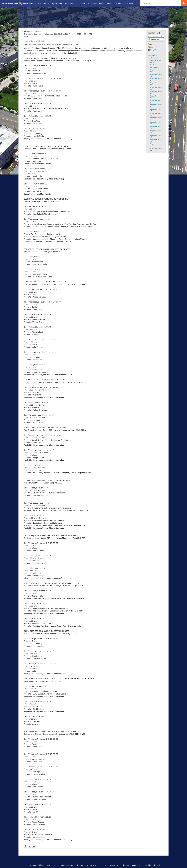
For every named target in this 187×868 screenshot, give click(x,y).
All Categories (155, 61)
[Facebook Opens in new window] (25, 850)
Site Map (126, 865)
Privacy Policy (115, 865)
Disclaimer (80, 865)
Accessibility (38, 865)
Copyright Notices (67, 865)
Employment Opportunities (97, 865)
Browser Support (52, 865)
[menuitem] (44, 4)
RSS (152, 50)
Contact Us (135, 865)
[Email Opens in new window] (34, 850)
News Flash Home (34, 35)
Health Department (156, 68)
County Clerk (155, 70)
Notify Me (153, 53)
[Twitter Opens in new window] (30, 850)
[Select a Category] (156, 42)
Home (29, 865)
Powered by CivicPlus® (151, 865)
